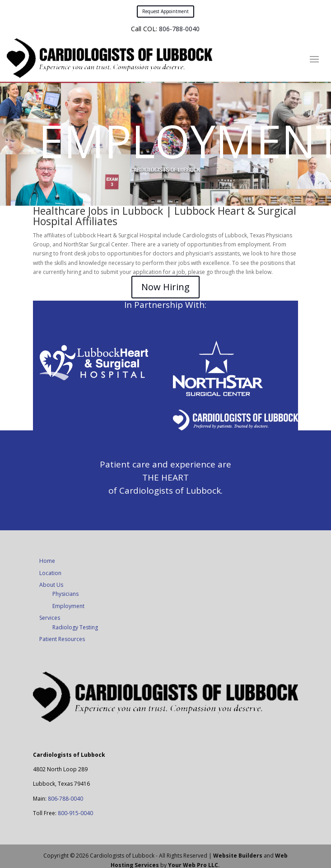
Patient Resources (62, 639)
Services (50, 618)
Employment (68, 606)
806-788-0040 (179, 29)
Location (50, 573)
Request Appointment (165, 11)
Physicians (65, 594)
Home (47, 561)
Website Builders (238, 856)
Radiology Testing (75, 627)
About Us (51, 585)
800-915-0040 (75, 813)
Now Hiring (165, 287)
